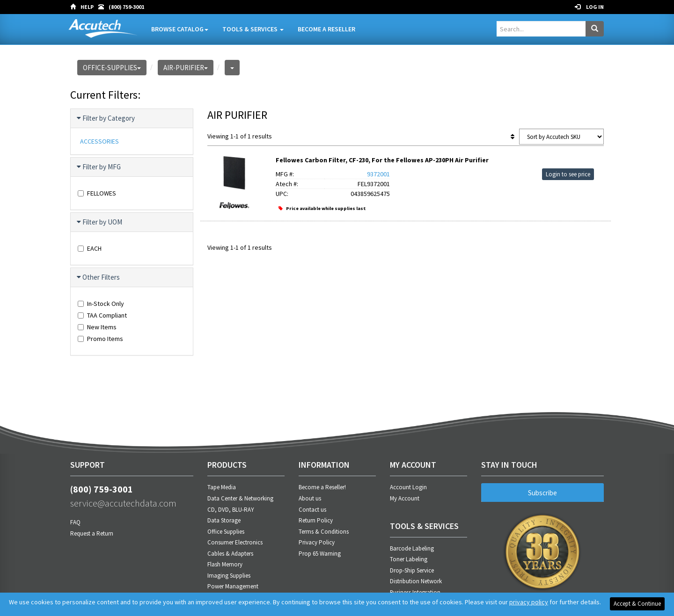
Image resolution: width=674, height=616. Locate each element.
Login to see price (568, 174)
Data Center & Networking (240, 498)
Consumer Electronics (235, 542)
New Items (97, 327)
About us (310, 498)
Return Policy (316, 520)
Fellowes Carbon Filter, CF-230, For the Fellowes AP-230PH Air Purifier (382, 160)
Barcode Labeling (412, 548)
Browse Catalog (180, 29)
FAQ (75, 522)
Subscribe (542, 493)
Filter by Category (106, 118)
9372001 (378, 174)
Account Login (408, 487)
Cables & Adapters (230, 554)
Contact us (312, 510)
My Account (405, 498)
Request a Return (92, 533)
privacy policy (529, 602)
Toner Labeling (409, 559)
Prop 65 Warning (320, 554)
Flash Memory (225, 564)
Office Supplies (226, 532)
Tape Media (222, 487)
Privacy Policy (317, 542)
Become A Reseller (326, 29)
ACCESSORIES (99, 141)
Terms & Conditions (324, 532)
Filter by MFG (99, 167)
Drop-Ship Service (412, 570)
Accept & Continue (637, 604)
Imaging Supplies (229, 576)
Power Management (233, 586)
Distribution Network (416, 581)
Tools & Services (253, 29)
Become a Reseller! (322, 487)
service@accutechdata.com (123, 503)
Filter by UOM (100, 222)
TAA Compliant (102, 315)
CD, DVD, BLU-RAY (231, 510)
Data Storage (224, 520)
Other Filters (99, 277)
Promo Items (100, 339)
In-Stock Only (101, 304)
